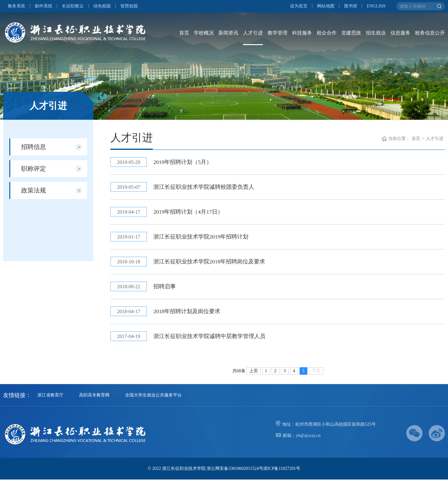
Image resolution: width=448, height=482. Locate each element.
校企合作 (327, 33)
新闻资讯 (228, 33)
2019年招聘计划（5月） (183, 162)
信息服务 (400, 33)
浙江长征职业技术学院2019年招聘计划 (202, 238)
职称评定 (34, 169)
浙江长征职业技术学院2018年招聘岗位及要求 (210, 263)
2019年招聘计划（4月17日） (189, 213)
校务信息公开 (430, 33)
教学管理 (278, 33)
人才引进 (253, 33)
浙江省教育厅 (50, 398)
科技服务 (302, 33)
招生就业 (376, 33)
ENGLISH (376, 6)
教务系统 (16, 6)
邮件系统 (44, 6)
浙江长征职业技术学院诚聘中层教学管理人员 (210, 339)
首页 (184, 33)
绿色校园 (102, 6)
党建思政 (351, 33)
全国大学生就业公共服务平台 (153, 398)
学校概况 (204, 33)
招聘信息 (34, 147)
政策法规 (34, 190)
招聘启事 (165, 288)
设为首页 (299, 6)
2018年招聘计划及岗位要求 (188, 313)
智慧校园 (129, 6)
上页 (254, 373)
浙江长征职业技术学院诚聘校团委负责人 (204, 188)
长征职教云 (73, 6)
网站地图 (326, 6)
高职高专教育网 (94, 398)
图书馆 (351, 6)
